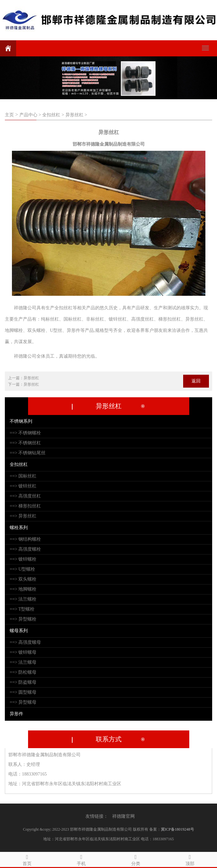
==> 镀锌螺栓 (23, 559)
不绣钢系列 (21, 421)
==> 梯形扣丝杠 (25, 506)
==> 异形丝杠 (23, 516)
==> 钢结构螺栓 (25, 539)
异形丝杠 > (76, 115)
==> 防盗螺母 (23, 682)
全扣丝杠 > (53, 115)
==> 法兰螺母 (23, 662)
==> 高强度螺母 (25, 642)
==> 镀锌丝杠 (23, 486)
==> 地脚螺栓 (23, 589)
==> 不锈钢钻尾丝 (28, 453)
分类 (136, 859)
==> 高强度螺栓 (25, 549)
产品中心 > (30, 115)
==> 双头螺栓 (23, 579)
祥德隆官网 (123, 816)
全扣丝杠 (19, 464)
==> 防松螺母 (23, 672)
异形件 (16, 714)
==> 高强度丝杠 (25, 496)
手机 (81, 859)
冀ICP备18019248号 (178, 829)
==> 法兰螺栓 (23, 599)
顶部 (190, 859)
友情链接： (97, 816)
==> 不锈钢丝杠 (25, 443)
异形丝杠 (31, 378)
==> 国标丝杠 (23, 476)
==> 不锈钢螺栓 (25, 433)
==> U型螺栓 (22, 569)
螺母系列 (19, 631)
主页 (9, 115)
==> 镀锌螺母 (23, 652)
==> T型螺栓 (22, 609)
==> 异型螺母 (23, 702)
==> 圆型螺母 (23, 692)
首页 (27, 859)
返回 (196, 381)
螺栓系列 (19, 528)
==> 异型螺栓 (23, 619)
